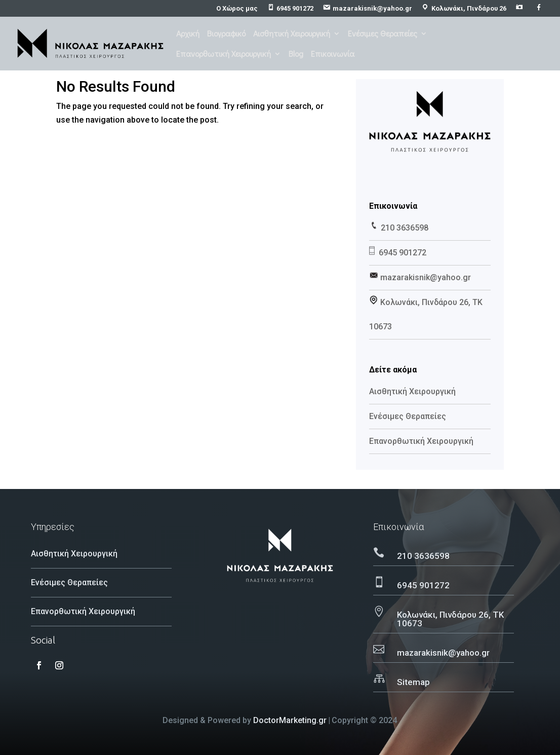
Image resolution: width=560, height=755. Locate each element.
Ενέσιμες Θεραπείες (383, 34)
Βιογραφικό (226, 34)
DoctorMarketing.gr (290, 720)
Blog (296, 54)
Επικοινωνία (333, 54)
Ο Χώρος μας (237, 9)
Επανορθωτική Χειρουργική (224, 54)
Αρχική (188, 34)
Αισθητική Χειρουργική (292, 34)
